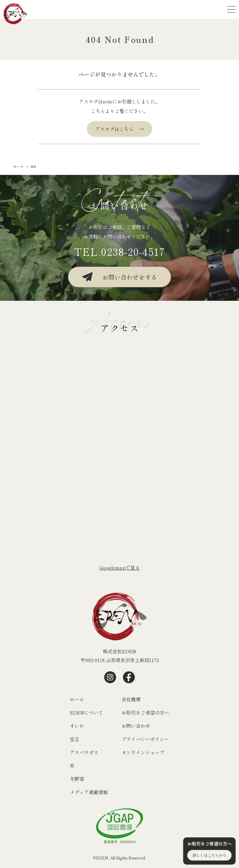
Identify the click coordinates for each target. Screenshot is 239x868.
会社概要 (131, 699)
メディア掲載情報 (89, 792)
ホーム (77, 699)
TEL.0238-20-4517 (120, 251)
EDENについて (86, 713)
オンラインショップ (143, 752)
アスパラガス (84, 752)
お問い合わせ (136, 726)
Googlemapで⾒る (120, 568)
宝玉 (75, 739)
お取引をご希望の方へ (145, 713)
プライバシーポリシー (145, 739)
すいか (77, 726)
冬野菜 (77, 779)
